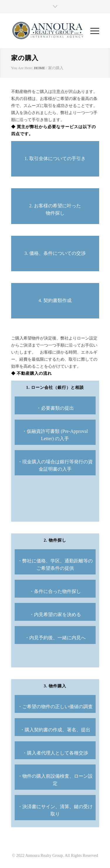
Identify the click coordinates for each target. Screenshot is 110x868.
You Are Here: (22, 68)
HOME (40, 68)
